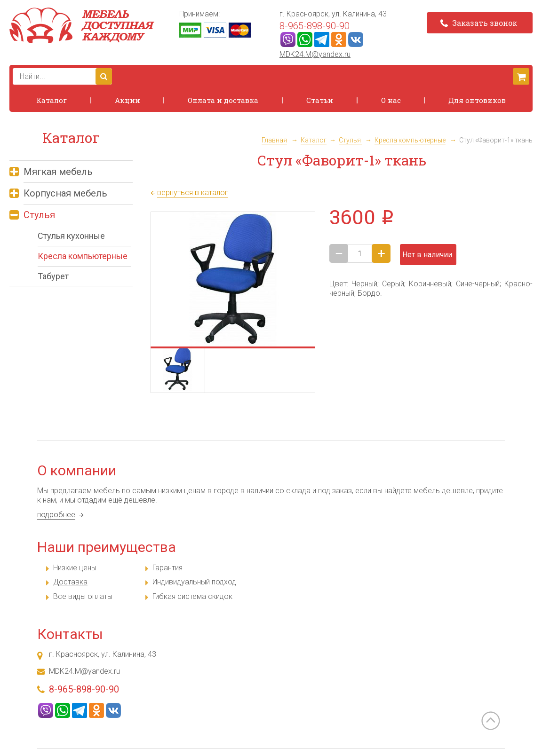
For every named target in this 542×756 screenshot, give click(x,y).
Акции (128, 100)
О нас (391, 100)
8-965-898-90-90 (315, 26)
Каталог (52, 100)
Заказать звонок (479, 23)
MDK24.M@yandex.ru (315, 54)
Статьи (320, 100)
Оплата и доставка (223, 100)
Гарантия (167, 568)
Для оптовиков (477, 100)
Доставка (70, 582)
